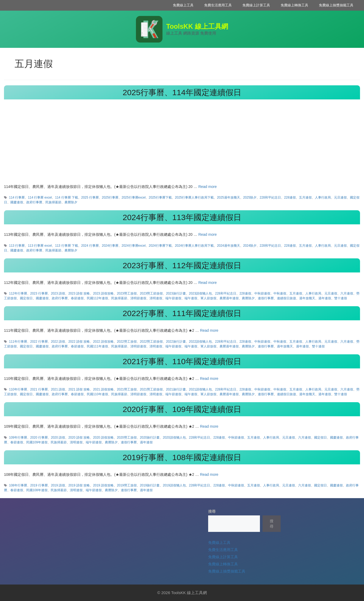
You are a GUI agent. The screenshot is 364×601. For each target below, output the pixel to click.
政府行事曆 (34, 202)
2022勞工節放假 (151, 342)
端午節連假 (173, 298)
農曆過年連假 (229, 298)
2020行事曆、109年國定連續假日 (182, 409)
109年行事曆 (18, 438)
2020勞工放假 (127, 438)
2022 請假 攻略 (79, 342)
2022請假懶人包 (200, 342)
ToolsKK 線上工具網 (197, 26)
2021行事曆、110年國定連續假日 (182, 361)
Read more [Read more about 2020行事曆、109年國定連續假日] (209, 426)
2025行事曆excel (134, 197)
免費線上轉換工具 (294, 5)
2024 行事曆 (90, 246)
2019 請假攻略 (103, 485)
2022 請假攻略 (103, 342)
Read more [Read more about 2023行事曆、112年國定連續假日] (207, 283)
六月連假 (347, 293)
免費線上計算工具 (256, 5)
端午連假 (191, 298)
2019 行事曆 (39, 485)
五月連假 (305, 197)
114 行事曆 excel (40, 197)
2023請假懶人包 (200, 293)
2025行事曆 (110, 197)
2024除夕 (250, 246)
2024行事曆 (110, 246)
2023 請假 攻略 (79, 293)
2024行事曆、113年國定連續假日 (182, 217)
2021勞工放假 (127, 389)
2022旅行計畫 (176, 342)
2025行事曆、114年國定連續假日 (182, 92)
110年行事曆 (18, 389)
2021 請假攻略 (103, 389)
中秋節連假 (262, 293)
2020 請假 (58, 438)
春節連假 (77, 298)
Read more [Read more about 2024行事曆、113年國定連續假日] (207, 234)
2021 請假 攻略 (79, 389)
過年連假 (325, 298)
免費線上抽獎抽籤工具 (336, 5)
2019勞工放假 (127, 485)
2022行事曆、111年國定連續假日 (182, 313)
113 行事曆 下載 (66, 246)
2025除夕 (250, 197)
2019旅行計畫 (150, 485)
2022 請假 (58, 342)
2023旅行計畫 (176, 293)
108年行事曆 (18, 485)
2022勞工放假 (127, 342)
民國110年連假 (97, 394)
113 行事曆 (17, 246)
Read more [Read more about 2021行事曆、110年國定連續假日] (209, 379)
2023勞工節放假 (151, 293)
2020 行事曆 (39, 438)
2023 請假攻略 (103, 293)
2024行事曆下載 (160, 246)
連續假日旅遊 (286, 298)
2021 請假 (58, 389)
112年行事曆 (18, 293)
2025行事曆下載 (160, 197)
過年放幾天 (307, 298)
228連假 (290, 197)
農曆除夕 (71, 202)
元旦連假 (340, 197)
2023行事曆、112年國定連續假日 (182, 265)
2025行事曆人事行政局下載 (194, 197)
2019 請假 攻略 (79, 485)
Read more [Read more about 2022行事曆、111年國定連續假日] (209, 330)
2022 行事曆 (39, 342)
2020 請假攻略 (103, 438)
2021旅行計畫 (176, 389)
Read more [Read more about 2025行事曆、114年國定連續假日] (207, 187)
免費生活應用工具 (218, 5)
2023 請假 (58, 293)
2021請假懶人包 (200, 389)
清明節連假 (138, 298)
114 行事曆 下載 (66, 197)
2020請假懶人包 (174, 438)
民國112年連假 (97, 298)
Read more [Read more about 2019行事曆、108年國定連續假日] (209, 474)
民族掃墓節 (53, 202)
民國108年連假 (37, 490)
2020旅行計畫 (150, 438)
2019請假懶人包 (174, 485)
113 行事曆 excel (40, 246)
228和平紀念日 (270, 197)
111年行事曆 (18, 342)
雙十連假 (341, 298)
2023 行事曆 (39, 293)
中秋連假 (280, 293)
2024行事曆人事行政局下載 (194, 246)
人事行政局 (323, 197)
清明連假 (156, 298)
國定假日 (26, 298)
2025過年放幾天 (228, 197)
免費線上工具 (183, 5)
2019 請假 (58, 485)
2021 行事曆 (39, 389)
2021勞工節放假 (151, 389)
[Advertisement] (182, 144)
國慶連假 (17, 202)
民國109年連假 (37, 442)
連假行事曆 (266, 298)
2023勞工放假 (127, 293)
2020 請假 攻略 (79, 438)
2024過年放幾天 (228, 246)
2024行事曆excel (134, 246)
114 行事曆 (17, 197)
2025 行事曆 (90, 197)
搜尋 (212, 511)
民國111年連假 (97, 346)
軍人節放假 (208, 298)
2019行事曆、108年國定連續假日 (182, 457)
